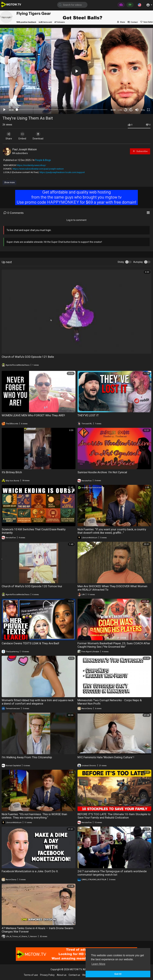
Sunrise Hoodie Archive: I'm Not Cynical (102, 472)
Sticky (121, 262)
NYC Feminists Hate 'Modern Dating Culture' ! (106, 757)
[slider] (62, 110)
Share (9, 136)
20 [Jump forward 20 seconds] (131, 110)
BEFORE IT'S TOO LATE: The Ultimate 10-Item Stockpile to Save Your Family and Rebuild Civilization (114, 816)
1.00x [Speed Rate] (120, 110)
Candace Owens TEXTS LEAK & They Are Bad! (30, 643)
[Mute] (137, 110)
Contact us (74, 975)
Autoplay (138, 262)
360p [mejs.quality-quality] (143, 110)
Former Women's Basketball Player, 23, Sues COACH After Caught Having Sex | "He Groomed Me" (114, 645)
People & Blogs (43, 160)
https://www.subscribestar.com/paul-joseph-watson (38, 169)
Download (38, 136)
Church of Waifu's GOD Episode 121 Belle (28, 357)
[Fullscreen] (148, 110)
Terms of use (31, 975)
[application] (76, 71)
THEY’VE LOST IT (88, 415)
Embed (22, 136)
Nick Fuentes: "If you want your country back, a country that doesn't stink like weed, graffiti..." (112, 531)
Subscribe (140, 151)
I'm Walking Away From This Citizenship (27, 757)
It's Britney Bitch (12, 472)
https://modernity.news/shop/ (31, 165)
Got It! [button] (118, 974)
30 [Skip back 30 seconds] (125, 110)
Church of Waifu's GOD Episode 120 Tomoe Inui (32, 586)
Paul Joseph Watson (25, 149)
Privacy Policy (47, 975)
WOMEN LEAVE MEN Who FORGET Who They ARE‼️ (33, 415)
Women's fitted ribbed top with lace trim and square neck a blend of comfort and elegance (38, 702)
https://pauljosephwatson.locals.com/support (62, 172)
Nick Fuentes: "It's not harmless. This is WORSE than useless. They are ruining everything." (34, 816)
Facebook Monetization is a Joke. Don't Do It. (30, 871)
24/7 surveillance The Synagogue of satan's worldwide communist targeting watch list (112, 873)
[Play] (4, 110)
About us (62, 975)
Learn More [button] (98, 964)
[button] (140, 5)
